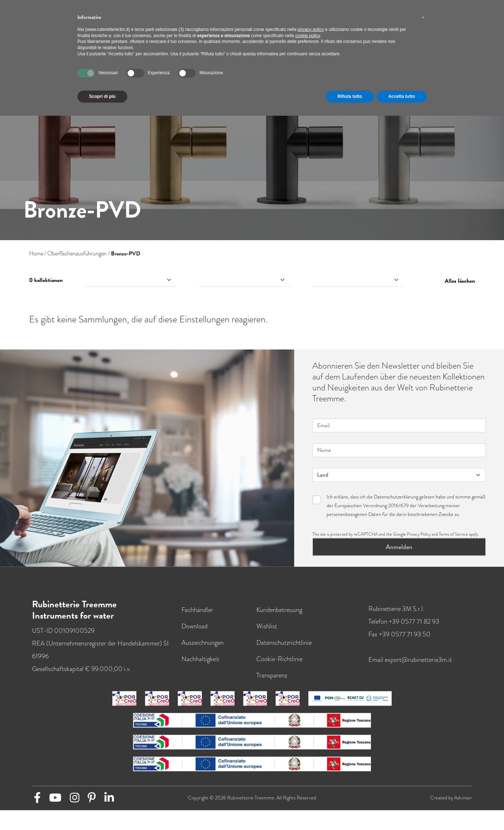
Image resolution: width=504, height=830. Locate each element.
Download (195, 632)
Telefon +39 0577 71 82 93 (404, 627)
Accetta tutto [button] (402, 96)
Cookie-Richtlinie (279, 665)
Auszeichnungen (203, 648)
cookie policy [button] (308, 36)
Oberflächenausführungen (77, 254)
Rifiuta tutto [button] (350, 96)
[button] (423, 17)
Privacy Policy (419, 540)
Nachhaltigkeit (200, 665)
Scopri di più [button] (102, 96)
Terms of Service (453, 540)
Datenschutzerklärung (396, 503)
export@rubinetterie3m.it (418, 665)
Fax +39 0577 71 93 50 (399, 640)
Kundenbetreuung (279, 615)
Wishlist (267, 632)
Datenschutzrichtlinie (284, 648)
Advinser (463, 804)
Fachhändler (197, 615)
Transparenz (272, 681)
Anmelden (399, 553)
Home (36, 254)
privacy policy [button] (311, 29)
